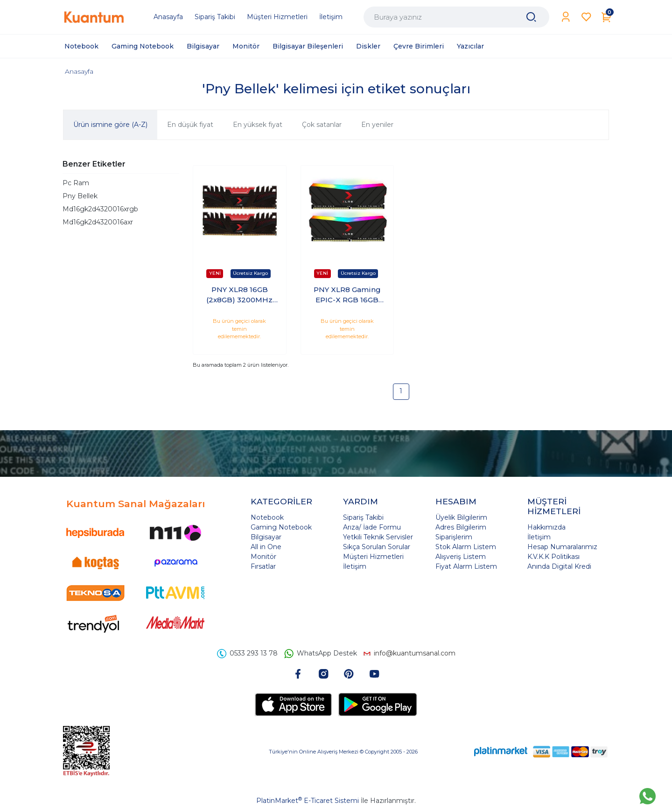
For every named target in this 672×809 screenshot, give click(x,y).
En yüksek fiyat (258, 125)
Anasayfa (79, 71)
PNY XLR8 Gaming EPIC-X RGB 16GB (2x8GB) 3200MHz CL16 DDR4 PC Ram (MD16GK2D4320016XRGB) (347, 295)
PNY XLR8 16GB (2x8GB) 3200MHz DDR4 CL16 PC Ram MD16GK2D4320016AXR (239, 295)
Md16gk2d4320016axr (98, 222)
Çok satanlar (322, 125)
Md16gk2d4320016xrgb (100, 209)
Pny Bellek (80, 196)
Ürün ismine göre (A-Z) (110, 125)
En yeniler (377, 125)
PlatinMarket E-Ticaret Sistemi (308, 801)
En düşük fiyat (190, 125)
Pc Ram (76, 183)
